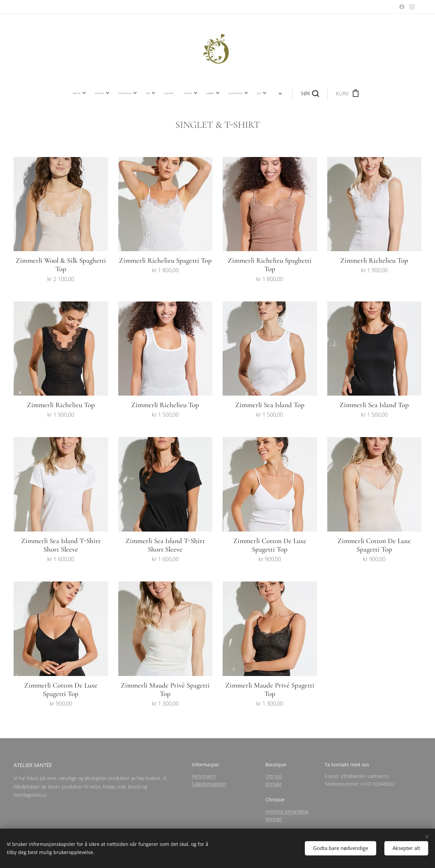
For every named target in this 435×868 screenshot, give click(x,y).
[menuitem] (117, 93)
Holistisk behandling (287, 811)
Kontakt (274, 784)
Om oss (274, 776)
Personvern (204, 776)
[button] (271, 93)
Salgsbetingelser (209, 784)
